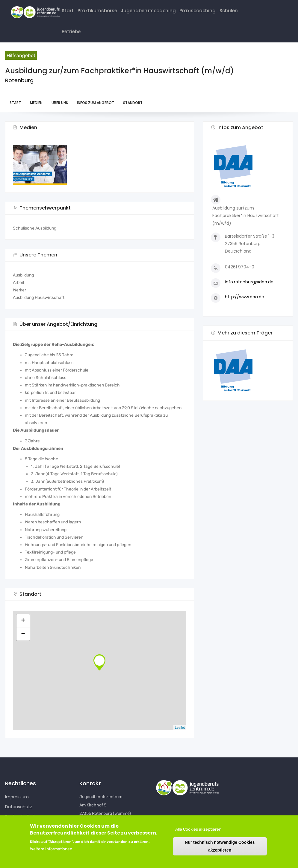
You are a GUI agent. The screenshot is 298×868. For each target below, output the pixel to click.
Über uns (60, 111)
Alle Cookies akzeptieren (198, 829)
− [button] (23, 642)
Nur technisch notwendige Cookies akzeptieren (220, 846)
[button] (248, 379)
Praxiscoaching (206, 12)
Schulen (239, 12)
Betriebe (72, 38)
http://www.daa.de (245, 305)
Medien (36, 111)
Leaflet (180, 736)
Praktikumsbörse (100, 12)
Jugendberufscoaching (154, 12)
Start (68, 12)
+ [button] (23, 629)
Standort (133, 111)
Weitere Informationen (51, 849)
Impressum (17, 806)
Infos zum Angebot (96, 111)
